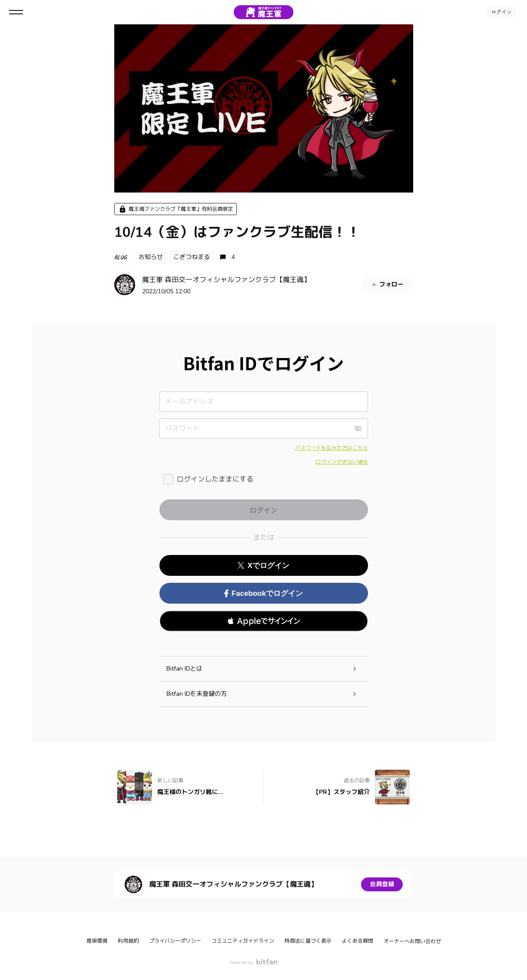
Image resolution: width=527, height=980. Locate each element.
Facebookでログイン (263, 593)
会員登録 (382, 884)
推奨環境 (97, 941)
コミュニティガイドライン (243, 941)
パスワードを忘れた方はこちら (331, 448)
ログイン (501, 12)
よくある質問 (358, 941)
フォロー (387, 284)
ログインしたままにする (215, 479)
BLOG (120, 257)
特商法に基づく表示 (308, 941)
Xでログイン (263, 566)
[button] (264, 621)
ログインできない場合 (342, 462)
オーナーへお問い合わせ (412, 941)
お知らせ (151, 257)
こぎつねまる (192, 257)
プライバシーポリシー (175, 941)
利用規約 (128, 941)
